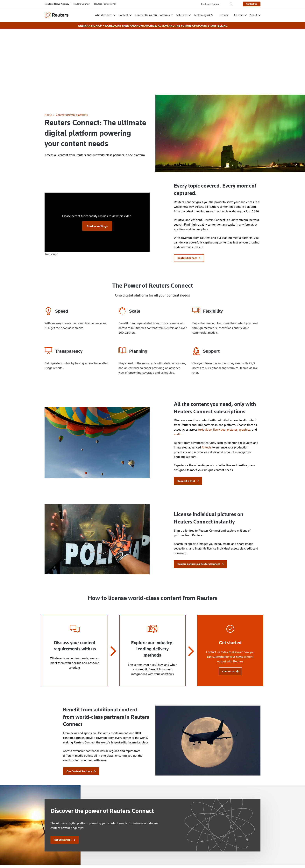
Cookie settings (97, 160)
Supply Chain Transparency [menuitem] (147, 856)
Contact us (230, 605)
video (208, 363)
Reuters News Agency (57, 4)
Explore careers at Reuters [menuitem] (113, 834)
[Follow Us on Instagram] (232, 817)
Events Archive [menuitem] (161, 839)
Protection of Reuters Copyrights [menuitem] (172, 818)
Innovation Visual (252, 865)
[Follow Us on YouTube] (259, 817)
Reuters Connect (82, 4)
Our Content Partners (81, 705)
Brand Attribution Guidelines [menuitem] (170, 828)
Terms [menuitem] (123, 856)
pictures (232, 363)
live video (219, 363)
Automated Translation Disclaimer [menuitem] (173, 834)
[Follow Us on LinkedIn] (250, 817)
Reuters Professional (105, 4)
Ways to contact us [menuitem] (108, 818)
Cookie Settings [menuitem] (91, 856)
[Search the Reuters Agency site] (231, 4)
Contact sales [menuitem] (105, 823)
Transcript (51, 188)
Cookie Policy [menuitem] (70, 856)
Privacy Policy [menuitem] (50, 856)
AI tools (207, 381)
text (201, 363)
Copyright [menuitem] (110, 856)
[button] (102, 15)
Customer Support (211, 4)
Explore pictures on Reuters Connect (201, 497)
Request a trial (188, 414)
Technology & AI (204, 15)
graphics (245, 363)
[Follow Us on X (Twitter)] (241, 817)
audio (178, 368)
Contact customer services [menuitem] (113, 828)
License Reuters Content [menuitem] (167, 823)
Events (224, 15)
